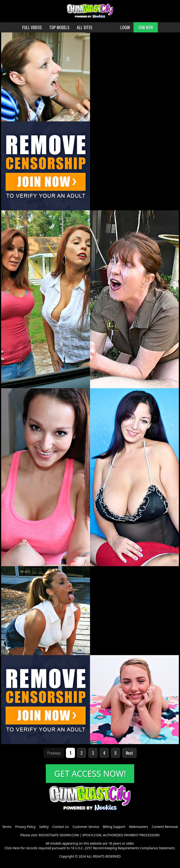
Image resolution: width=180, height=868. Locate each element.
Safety (44, 827)
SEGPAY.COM (69, 835)
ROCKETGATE (49, 835)
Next (129, 753)
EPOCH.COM (92, 835)
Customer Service (86, 827)
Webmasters (139, 827)
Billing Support (114, 827)
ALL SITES (85, 27)
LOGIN (125, 27)
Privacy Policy (25, 827)
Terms (7, 827)
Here (16, 848)
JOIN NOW (146, 27)
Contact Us (61, 827)
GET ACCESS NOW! (90, 774)
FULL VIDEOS (32, 27)
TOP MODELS (59, 27)
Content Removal (165, 827)
